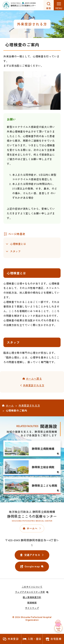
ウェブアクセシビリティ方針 (32, 592)
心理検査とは (18, 244)
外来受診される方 (34, 385)
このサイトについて (32, 587)
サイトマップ (32, 608)
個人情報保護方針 (32, 597)
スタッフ (15, 251)
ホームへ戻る (34, 379)
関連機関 (32, 603)
